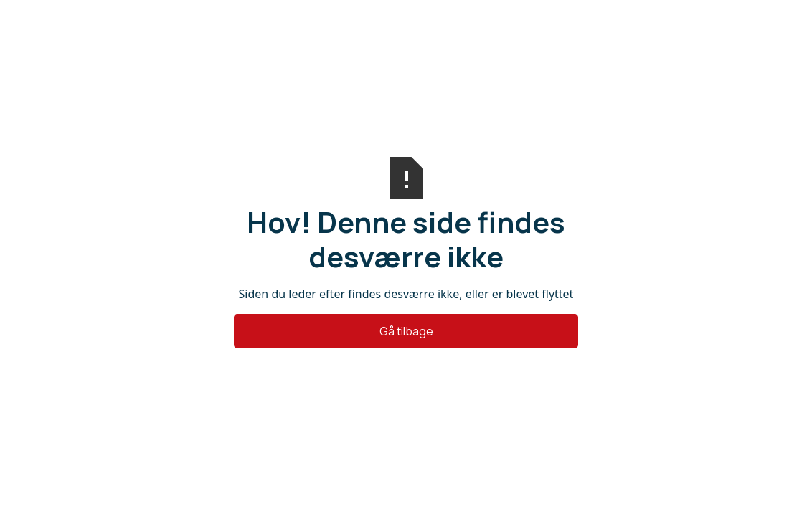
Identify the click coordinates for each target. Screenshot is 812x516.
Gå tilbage (406, 331)
